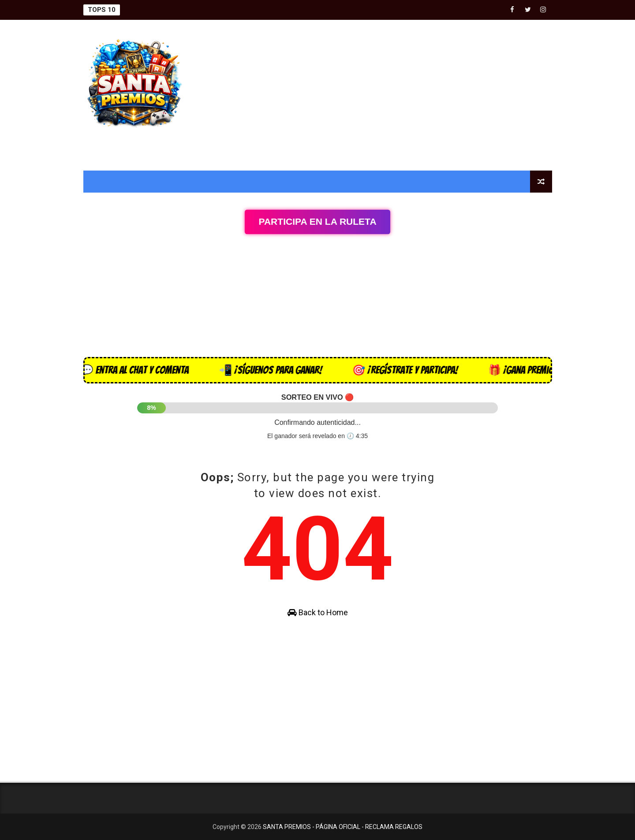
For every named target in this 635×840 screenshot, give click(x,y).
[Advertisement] (391, 96)
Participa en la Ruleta (317, 222)
